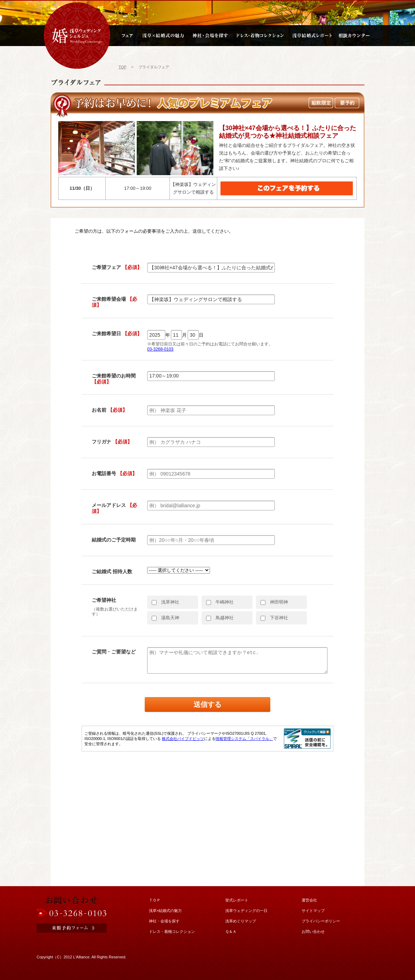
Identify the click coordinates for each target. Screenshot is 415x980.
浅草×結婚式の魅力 (165, 911)
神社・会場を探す (164, 921)
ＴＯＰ (155, 900)
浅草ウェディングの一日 (246, 911)
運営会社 (309, 900)
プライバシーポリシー (321, 921)
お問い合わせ (313, 932)
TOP (122, 67)
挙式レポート (237, 900)
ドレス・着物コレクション (172, 932)
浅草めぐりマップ (241, 921)
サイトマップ (313, 911)
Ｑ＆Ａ (231, 932)
